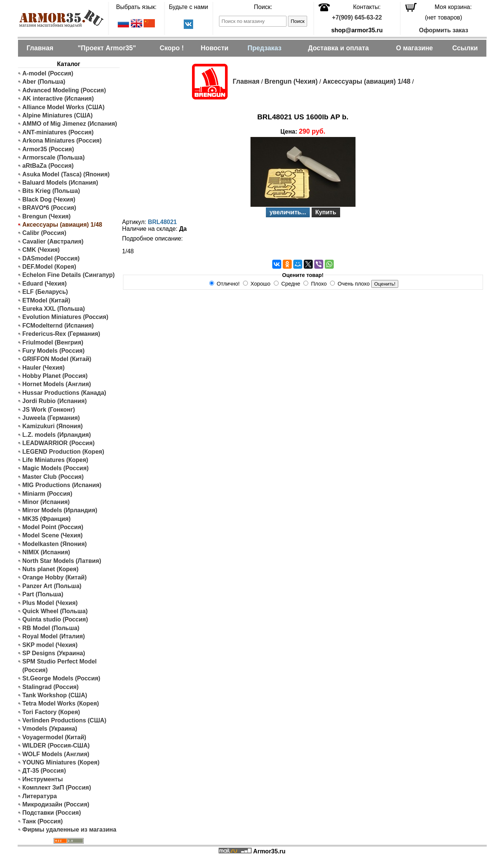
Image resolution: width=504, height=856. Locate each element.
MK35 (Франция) (47, 519)
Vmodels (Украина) (50, 729)
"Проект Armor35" (107, 48)
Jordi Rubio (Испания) (55, 401)
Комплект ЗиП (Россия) (57, 788)
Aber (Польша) (44, 82)
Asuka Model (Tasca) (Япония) (66, 174)
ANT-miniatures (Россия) (58, 132)
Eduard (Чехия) (45, 284)
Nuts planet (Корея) (51, 569)
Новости (214, 48)
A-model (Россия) (48, 73)
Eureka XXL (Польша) (54, 309)
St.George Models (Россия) (61, 678)
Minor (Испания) (46, 502)
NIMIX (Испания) (46, 552)
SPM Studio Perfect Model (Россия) (60, 666)
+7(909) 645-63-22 (357, 17)
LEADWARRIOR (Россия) (59, 443)
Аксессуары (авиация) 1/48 (366, 81)
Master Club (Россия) (53, 477)
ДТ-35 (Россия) (44, 771)
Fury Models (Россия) (54, 351)
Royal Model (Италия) (54, 636)
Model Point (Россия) (53, 527)
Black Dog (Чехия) (49, 199)
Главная (40, 48)
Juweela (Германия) (51, 418)
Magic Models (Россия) (56, 468)
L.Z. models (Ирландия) (57, 435)
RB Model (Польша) (51, 628)
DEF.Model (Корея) (49, 267)
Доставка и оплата (338, 48)
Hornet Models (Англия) (57, 384)
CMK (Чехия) (41, 250)
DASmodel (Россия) (51, 258)
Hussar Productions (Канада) (64, 393)
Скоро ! (172, 48)
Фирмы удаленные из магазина (70, 830)
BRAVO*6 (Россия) (49, 208)
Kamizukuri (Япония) (53, 426)
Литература (40, 796)
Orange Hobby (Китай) (55, 577)
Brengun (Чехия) (47, 216)
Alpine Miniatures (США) (58, 115)
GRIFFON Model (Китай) (57, 359)
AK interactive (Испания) (58, 99)
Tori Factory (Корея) (51, 712)
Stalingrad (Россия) (51, 687)
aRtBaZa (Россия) (48, 166)
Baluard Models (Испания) (60, 183)
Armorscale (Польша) (54, 157)
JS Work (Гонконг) (49, 410)
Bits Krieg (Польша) (51, 191)
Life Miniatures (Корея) (55, 460)
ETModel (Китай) (46, 300)
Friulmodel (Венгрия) (53, 342)
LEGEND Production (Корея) (63, 452)
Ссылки (465, 48)
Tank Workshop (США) (55, 695)
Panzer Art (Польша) (52, 586)
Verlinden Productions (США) (64, 720)
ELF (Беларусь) (45, 292)
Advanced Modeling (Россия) (64, 90)
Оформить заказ (443, 30)
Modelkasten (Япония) (55, 544)
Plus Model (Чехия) (50, 603)
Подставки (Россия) (52, 813)
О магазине (414, 48)
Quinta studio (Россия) (55, 619)
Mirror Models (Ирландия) (60, 510)
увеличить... (288, 212)
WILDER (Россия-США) (56, 745)
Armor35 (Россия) (48, 149)
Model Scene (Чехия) (53, 535)
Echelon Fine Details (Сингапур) (69, 275)
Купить (326, 212)
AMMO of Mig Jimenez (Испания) (70, 124)
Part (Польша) (43, 594)
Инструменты (43, 779)
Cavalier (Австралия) (53, 241)
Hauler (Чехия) (44, 368)
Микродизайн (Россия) (56, 804)
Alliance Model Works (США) (64, 107)
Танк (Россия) (43, 821)
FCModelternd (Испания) (58, 326)
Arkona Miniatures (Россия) (62, 141)
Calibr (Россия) (44, 233)
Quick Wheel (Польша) (55, 611)
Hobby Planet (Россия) (55, 376)
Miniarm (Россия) (47, 494)
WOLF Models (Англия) (56, 754)
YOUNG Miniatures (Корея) (61, 762)
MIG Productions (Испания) (62, 485)
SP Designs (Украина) (54, 653)
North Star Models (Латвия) (62, 561)
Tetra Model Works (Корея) (61, 703)
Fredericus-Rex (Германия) (61, 334)
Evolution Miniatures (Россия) (65, 317)
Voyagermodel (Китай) (54, 737)
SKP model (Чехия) (50, 645)
